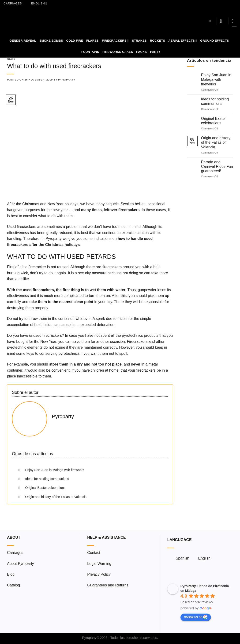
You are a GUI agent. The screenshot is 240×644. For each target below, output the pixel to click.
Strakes (139, 41)
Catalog (13, 585)
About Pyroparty (21, 564)
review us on (196, 617)
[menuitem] (37, 4)
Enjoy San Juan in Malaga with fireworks (216, 80)
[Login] (222, 21)
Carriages (13, 3)
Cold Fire (75, 41)
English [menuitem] (204, 558)
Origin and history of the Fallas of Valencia (216, 143)
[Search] (211, 21)
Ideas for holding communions (215, 101)
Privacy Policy (99, 574)
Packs (141, 52)
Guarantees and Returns (108, 585)
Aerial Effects (183, 41)
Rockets (157, 41)
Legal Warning (99, 564)
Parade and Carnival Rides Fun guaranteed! (217, 166)
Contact (94, 553)
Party (155, 52)
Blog (11, 574)
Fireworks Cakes (118, 52)
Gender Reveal (23, 41)
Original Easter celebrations (214, 121)
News (11, 59)
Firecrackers (115, 41)
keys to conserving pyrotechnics (53, 353)
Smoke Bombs (51, 41)
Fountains (90, 52)
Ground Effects (214, 41)
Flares (92, 41)
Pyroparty (67, 80)
